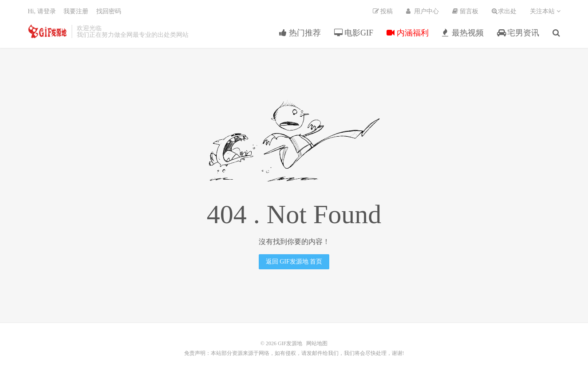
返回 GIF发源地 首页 (294, 262)
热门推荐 (300, 33)
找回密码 (109, 11)
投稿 (383, 11)
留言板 (466, 11)
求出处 (504, 11)
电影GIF (354, 33)
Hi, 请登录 (42, 11)
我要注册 (76, 11)
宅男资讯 (518, 33)
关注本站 (545, 11)
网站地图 (317, 343)
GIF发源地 (47, 31)
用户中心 (422, 11)
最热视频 (463, 33)
